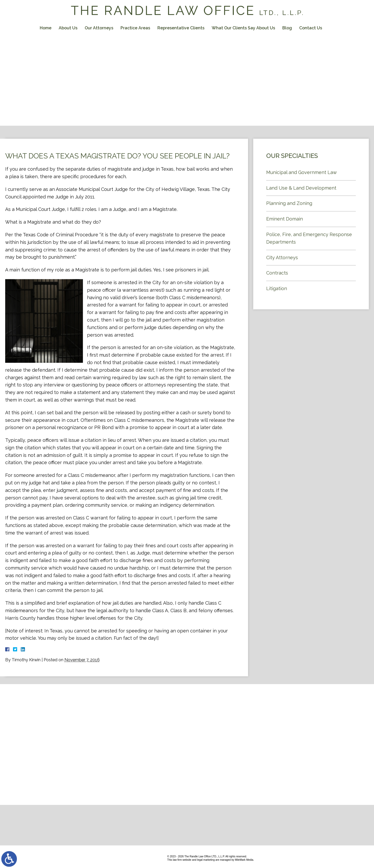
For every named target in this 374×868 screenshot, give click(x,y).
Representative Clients (181, 28)
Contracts (277, 273)
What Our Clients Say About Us (243, 28)
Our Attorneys (99, 28)
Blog (287, 28)
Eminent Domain (285, 219)
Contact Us (311, 28)
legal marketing (206, 860)
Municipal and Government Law (302, 172)
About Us (68, 28)
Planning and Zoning (289, 203)
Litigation (277, 288)
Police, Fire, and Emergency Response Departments (309, 238)
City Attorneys (282, 258)
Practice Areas (135, 28)
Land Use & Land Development (301, 188)
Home (46, 28)
